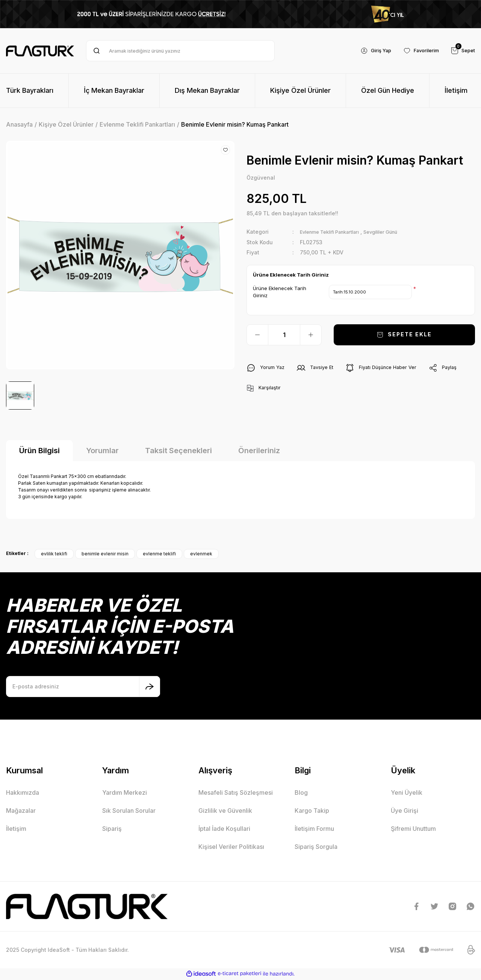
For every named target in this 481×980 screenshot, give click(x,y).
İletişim (16, 829)
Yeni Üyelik (407, 793)
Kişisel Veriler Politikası (231, 847)
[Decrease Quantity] (257, 335)
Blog (301, 793)
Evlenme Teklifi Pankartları (335, 232)
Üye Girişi (405, 811)
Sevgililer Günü (395, 232)
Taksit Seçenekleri (178, 451)
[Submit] (150, 687)
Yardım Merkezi (125, 793)
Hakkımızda (23, 793)
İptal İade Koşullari (224, 829)
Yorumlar (102, 451)
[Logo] (40, 51)
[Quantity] (284, 335)
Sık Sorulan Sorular (129, 811)
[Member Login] (368, 51)
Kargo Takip (312, 811)
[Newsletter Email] (83, 687)
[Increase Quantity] (311, 335)
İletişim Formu (314, 829)
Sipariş (112, 829)
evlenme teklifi (159, 554)
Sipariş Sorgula (316, 847)
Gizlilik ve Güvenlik (225, 811)
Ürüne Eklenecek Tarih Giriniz (280, 292)
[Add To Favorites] (225, 150)
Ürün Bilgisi (39, 451)
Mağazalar (21, 811)
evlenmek (201, 554)
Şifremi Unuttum (413, 829)
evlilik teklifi (54, 554)
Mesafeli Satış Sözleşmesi (236, 793)
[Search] (180, 51)
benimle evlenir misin (105, 554)
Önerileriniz (259, 451)
